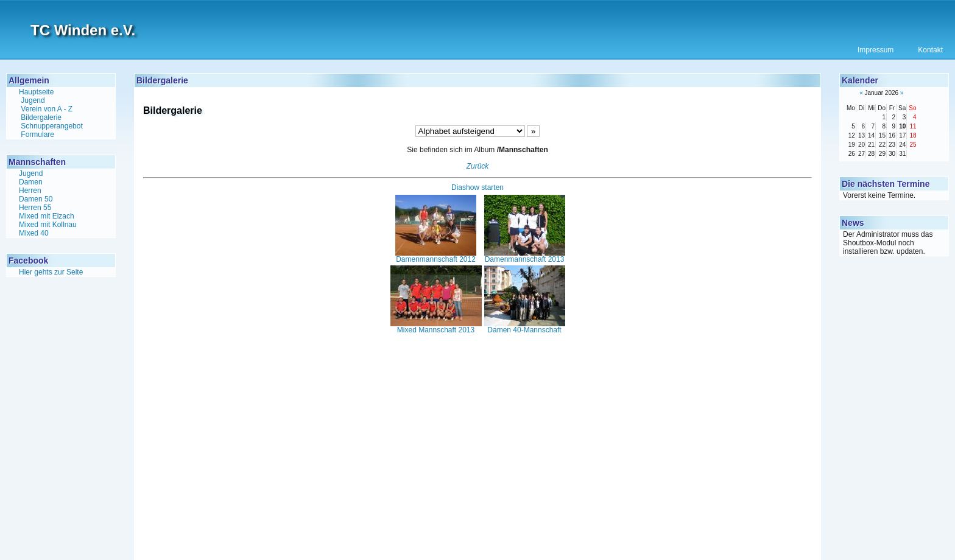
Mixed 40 (34, 233)
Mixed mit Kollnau (48, 225)
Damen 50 (36, 199)
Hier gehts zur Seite (51, 272)
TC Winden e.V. (83, 30)
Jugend (33, 100)
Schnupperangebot (51, 126)
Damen (31, 182)
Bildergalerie (41, 117)
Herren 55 (35, 208)
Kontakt (930, 50)
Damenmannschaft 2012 (436, 256)
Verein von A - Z (47, 109)
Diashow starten (477, 187)
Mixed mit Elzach (47, 216)
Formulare (37, 135)
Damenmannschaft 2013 (525, 256)
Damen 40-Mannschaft (525, 327)
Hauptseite (36, 92)
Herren (30, 191)
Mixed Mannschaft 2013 (436, 327)
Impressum (876, 50)
